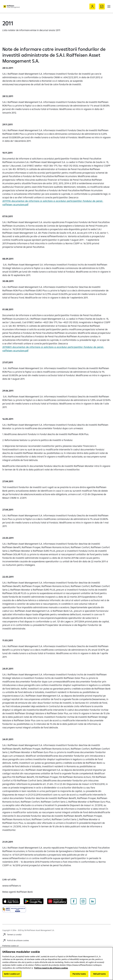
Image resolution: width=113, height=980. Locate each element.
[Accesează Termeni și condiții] (12, 935)
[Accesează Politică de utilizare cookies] (16, 941)
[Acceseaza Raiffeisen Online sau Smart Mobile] (92, 6)
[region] (56, 964)
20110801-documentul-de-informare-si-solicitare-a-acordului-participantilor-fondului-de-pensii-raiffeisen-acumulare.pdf (53, 349)
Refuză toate (100, 974)
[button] (109, 6)
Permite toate (79, 974)
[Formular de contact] (102, 6)
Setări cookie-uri (12, 974)
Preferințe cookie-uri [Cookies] (10, 946)
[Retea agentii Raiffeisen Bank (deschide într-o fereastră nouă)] (18, 892)
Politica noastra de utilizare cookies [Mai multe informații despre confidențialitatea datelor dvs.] (51, 968)
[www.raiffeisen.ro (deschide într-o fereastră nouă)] (12, 886)
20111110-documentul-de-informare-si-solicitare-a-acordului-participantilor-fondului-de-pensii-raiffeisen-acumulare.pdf (53, 203)
